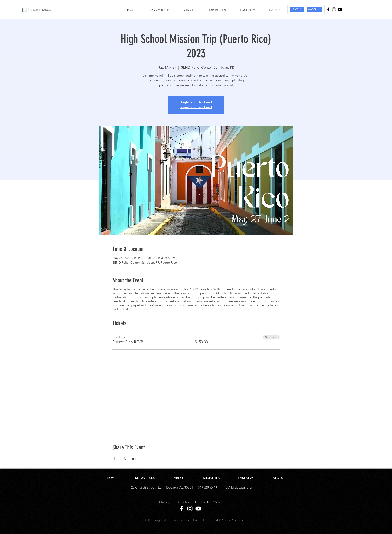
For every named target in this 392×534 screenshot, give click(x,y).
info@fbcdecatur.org (237, 487)
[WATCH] (314, 9)
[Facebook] (328, 9)
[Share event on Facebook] (114, 458)
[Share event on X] (124, 458)
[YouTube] (340, 9)
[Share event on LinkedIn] (134, 458)
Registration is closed (196, 107)
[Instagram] (334, 9)
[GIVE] (297, 9)
